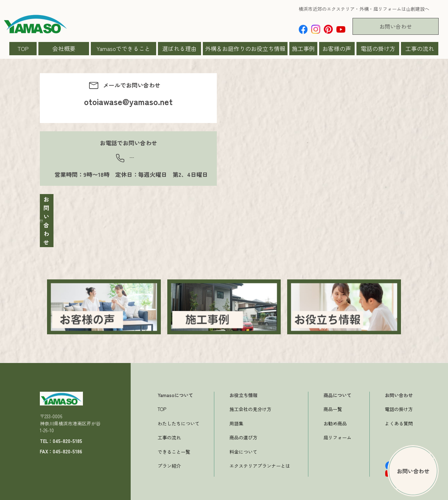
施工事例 (303, 48)
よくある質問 (399, 404)
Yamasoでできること (123, 48)
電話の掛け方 (378, 48)
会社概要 (64, 48)
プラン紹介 (169, 446)
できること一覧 (174, 432)
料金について (243, 432)
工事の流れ (420, 48)
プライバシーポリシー (384, 493)
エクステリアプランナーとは (260, 446)
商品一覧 (333, 389)
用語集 (236, 404)
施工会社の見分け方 (250, 389)
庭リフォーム (337, 418)
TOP (23, 48)
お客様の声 (337, 48)
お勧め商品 (335, 404)
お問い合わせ (396, 26)
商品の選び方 (243, 418)
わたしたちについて (179, 404)
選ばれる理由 (179, 48)
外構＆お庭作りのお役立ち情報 (245, 48)
